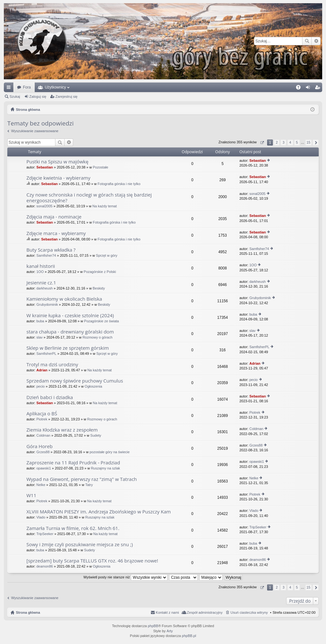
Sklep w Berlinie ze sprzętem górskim (68, 348)
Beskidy (99, 288)
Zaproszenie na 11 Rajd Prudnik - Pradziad (73, 463)
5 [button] (297, 142)
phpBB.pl (189, 636)
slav (39, 337)
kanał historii (41, 266)
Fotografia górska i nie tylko (119, 184)
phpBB (153, 626)
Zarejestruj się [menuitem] (319, 89)
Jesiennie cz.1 (41, 283)
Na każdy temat (104, 206)
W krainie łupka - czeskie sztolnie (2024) (70, 315)
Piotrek (42, 419)
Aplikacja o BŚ (42, 414)
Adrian (42, 370)
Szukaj (307, 41)
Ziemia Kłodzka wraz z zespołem (62, 430)
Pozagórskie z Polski (100, 272)
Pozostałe (101, 167)
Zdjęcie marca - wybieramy (56, 233)
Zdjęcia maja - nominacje (54, 217)
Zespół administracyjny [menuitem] (205, 612)
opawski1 (44, 468)
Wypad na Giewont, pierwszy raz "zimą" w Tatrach (82, 479)
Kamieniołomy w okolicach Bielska (64, 299)
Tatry (89, 485)
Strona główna (28, 612)
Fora (27, 87)
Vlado (41, 517)
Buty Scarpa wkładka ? (51, 250)
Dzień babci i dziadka (50, 397)
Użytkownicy (56, 87)
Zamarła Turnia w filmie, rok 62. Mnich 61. (73, 528)
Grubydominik (47, 304)
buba (40, 321)
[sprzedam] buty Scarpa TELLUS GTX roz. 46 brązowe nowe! (92, 561)
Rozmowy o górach (97, 337)
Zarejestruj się (66, 97)
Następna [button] (316, 143)
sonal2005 (44, 206)
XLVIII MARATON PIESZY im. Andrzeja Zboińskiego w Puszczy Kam (99, 512)
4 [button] (290, 142)
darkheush (44, 288)
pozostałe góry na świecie (110, 452)
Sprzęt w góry (106, 255)
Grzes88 (43, 452)
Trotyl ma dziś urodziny (52, 365)
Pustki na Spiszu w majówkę (57, 162)
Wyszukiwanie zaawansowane (316, 41)
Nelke (41, 485)
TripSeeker (45, 534)
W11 (31, 495)
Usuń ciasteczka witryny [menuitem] (249, 612)
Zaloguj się (38, 97)
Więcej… (10, 89)
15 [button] (308, 142)
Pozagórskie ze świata (101, 321)
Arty (170, 631)
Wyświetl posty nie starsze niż (125, 577)
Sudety (96, 435)
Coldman (43, 435)
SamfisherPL (46, 354)
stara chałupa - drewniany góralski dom (70, 332)
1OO (40, 272)
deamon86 (45, 566)
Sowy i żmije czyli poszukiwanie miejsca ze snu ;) (80, 544)
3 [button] (283, 142)
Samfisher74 (46, 255)
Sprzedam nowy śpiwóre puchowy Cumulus (75, 381)
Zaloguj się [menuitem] (309, 89)
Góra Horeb (39, 446)
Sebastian (45, 167)
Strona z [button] (262, 143)
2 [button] (277, 142)
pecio (40, 386)
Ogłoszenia (93, 386)
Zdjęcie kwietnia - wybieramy (58, 178)
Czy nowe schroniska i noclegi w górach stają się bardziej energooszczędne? (89, 198)
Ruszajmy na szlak (105, 468)
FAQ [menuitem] (300, 89)
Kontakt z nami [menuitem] (167, 612)
